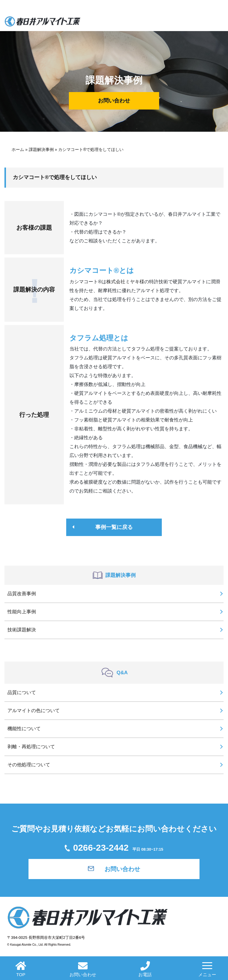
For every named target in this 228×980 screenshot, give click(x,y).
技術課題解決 (22, 630)
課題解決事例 (41, 149)
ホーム (18, 149)
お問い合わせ (114, 101)
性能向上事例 (22, 612)
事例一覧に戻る (114, 527)
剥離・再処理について (31, 747)
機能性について (24, 729)
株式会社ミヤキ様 (125, 282)
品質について (22, 692)
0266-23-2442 (114, 848)
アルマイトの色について (34, 711)
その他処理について (29, 765)
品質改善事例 (22, 594)
